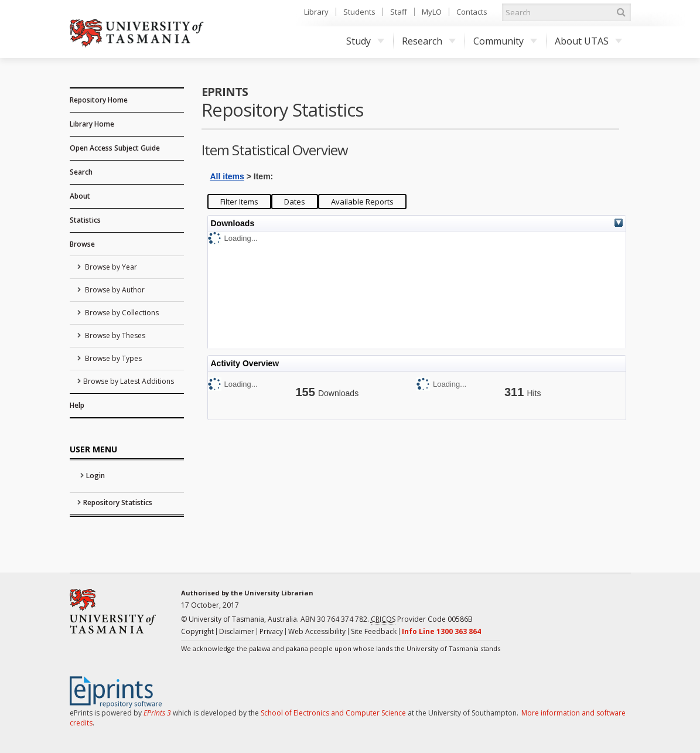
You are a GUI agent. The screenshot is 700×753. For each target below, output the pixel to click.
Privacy (271, 631)
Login (95, 476)
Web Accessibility (317, 631)
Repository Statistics (118, 502)
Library (316, 12)
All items (227, 176)
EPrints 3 (157, 713)
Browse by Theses (114, 335)
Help (77, 405)
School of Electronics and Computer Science (333, 713)
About (80, 196)
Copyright (197, 631)
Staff (399, 12)
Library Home (92, 124)
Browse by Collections (121, 313)
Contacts (472, 12)
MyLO (432, 12)
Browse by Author (114, 290)
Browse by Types (112, 358)
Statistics (85, 220)
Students (359, 12)
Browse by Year (110, 267)
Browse (82, 244)
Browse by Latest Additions (129, 381)
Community (505, 41)
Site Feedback (374, 631)
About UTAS (588, 41)
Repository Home (99, 100)
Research (429, 41)
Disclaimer (237, 631)
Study (365, 41)
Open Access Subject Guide (115, 148)
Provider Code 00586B (422, 619)
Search (81, 172)
